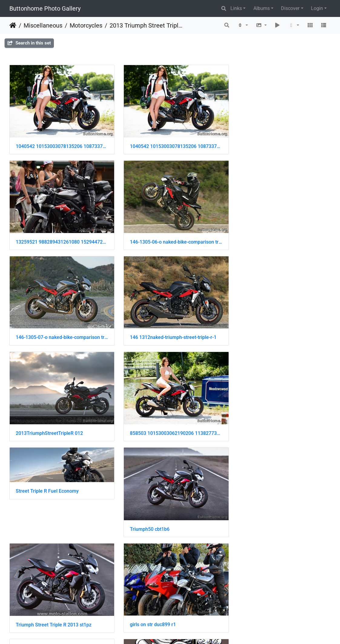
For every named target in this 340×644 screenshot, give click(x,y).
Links (236, 8)
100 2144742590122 (38, 608)
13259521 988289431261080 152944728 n (280, 143)
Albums (262, 8)
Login (317, 8)
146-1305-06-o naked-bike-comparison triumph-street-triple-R (60, 236)
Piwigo (176, 631)
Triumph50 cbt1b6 (36, 422)
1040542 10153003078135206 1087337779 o (60, 144)
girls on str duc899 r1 (259, 422)
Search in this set (29, 43)
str (19, 515)
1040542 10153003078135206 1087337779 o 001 (170, 144)
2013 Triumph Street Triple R (147, 25)
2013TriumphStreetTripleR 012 (49, 329)
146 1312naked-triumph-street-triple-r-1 (279, 236)
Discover (290, 8)
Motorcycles (86, 25)
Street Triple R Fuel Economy (267, 292)
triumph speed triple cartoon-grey (162, 515)
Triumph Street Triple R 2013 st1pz (164, 422)
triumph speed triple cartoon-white (273, 515)
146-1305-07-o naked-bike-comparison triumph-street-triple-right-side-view (170, 236)
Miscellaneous (43, 25)
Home (13, 25)
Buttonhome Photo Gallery (45, 8)
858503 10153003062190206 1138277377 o (170, 329)
